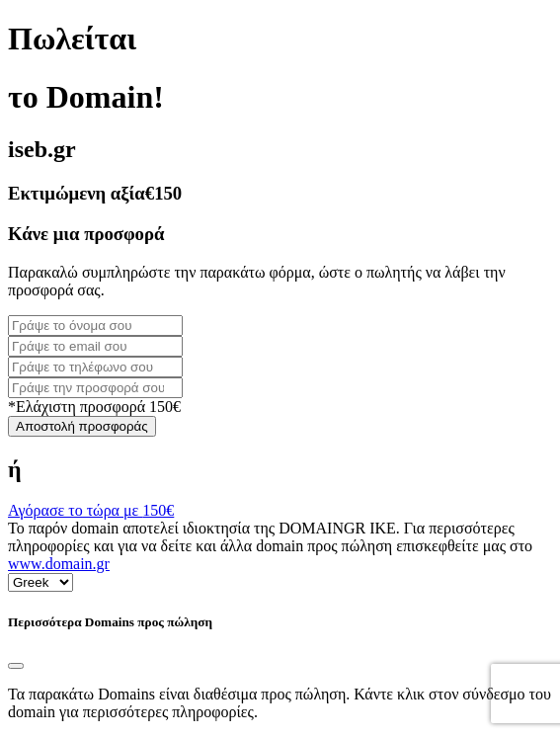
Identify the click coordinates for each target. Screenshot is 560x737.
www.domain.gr (59, 564)
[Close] (16, 666)
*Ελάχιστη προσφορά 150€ (94, 407)
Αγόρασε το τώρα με (91, 510)
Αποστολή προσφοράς (82, 426)
